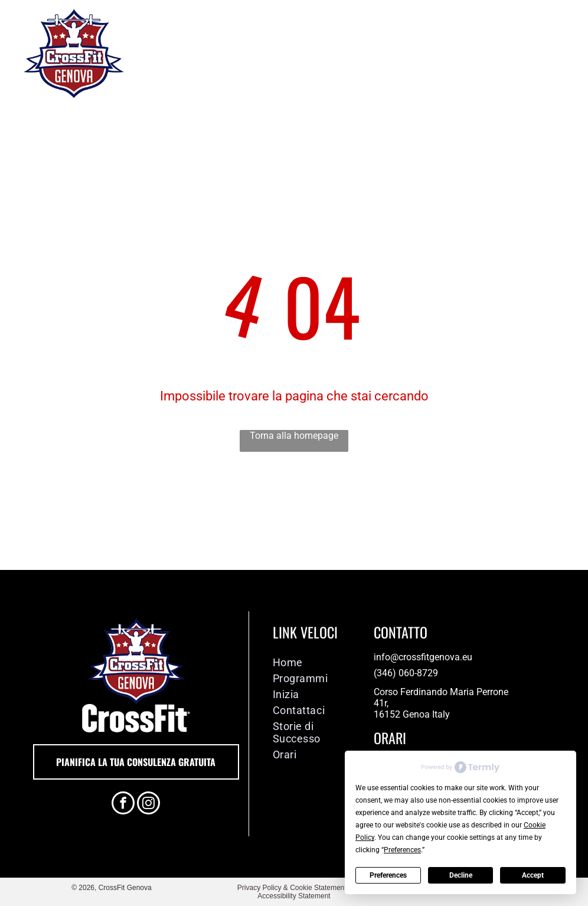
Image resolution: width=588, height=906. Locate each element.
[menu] (562, 53)
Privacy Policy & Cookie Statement (292, 888)
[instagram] (148, 804)
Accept (533, 875)
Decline (461, 875)
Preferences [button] (402, 850)
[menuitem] (314, 662)
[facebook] (123, 804)
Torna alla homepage (294, 436)
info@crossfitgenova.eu (423, 657)
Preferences (388, 875)
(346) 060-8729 (406, 673)
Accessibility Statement (294, 896)
